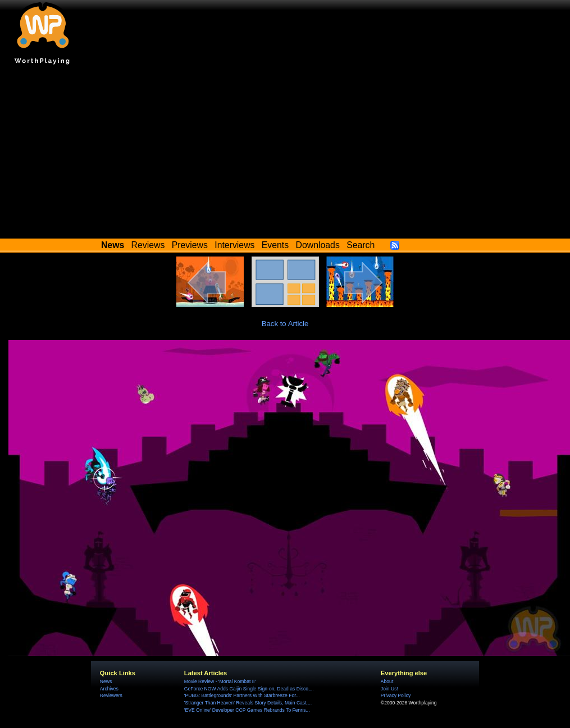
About (387, 681)
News (106, 681)
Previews (190, 245)
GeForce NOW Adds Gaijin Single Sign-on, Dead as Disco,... (249, 689)
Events (275, 245)
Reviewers (111, 695)
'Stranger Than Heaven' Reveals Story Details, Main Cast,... (248, 703)
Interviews (234, 245)
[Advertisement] (285, 154)
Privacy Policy (396, 695)
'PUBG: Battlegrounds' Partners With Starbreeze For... (242, 695)
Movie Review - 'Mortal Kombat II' (220, 681)
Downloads (318, 245)
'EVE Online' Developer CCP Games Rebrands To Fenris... (247, 710)
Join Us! (389, 689)
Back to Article (285, 324)
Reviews (148, 245)
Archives (109, 689)
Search (361, 245)
